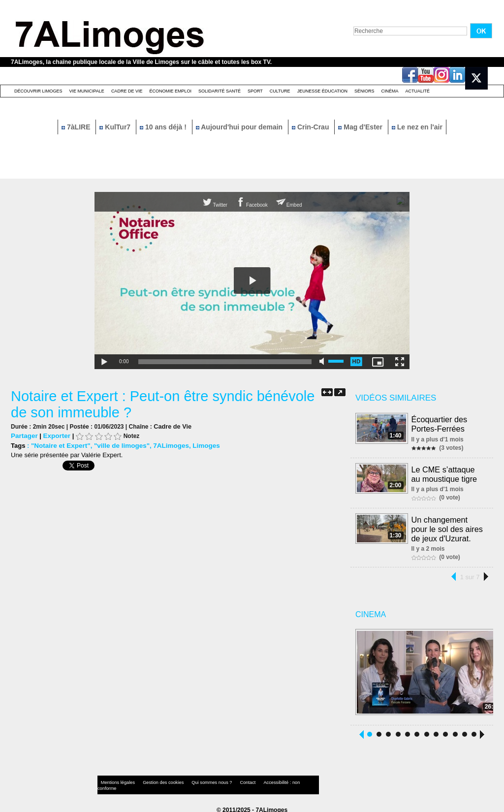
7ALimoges (166, 445)
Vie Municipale (87, 91)
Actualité (418, 91)
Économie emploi (170, 91)
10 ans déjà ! (164, 127)
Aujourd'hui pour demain (240, 127)
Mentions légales (116, 780)
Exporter (55, 435)
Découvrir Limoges (38, 91)
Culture (280, 91)
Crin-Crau (311, 127)
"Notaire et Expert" (60, 445)
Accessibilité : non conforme (271, 780)
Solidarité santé (220, 91)
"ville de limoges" (119, 445)
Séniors (364, 91)
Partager (24, 435)
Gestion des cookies (157, 780)
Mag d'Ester (361, 127)
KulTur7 (116, 127)
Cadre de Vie (127, 91)
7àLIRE (77, 127)
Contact (232, 780)
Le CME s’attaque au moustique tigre (449, 473)
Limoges (200, 445)
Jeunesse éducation (322, 91)
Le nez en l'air (417, 127)
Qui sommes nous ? (200, 780)
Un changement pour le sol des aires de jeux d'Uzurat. (449, 526)
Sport (255, 91)
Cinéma (390, 91)
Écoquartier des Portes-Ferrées (440, 423)
